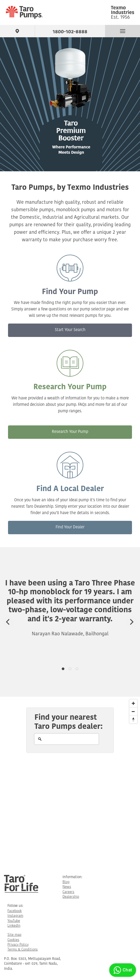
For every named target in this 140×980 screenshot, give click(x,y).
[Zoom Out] (133, 711)
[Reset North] (133, 719)
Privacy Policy (18, 945)
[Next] (131, 622)
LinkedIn (14, 926)
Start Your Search (70, 330)
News (67, 887)
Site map (14, 935)
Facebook (15, 911)
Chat (122, 970)
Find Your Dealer (70, 527)
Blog (66, 882)
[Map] (70, 782)
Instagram (15, 916)
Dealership (71, 897)
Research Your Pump (70, 432)
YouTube (14, 921)
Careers (68, 892)
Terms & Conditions (23, 950)
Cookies (13, 940)
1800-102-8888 (70, 31)
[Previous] (9, 622)
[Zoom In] (133, 703)
